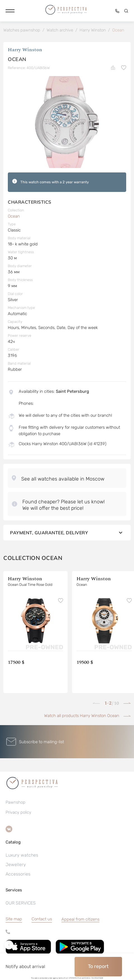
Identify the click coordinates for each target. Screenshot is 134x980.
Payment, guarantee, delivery (67, 533)
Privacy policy (18, 812)
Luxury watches (22, 855)
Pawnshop (15, 802)
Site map (14, 919)
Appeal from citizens (80, 919)
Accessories (18, 874)
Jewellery (16, 865)
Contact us (42, 919)
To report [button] (98, 966)
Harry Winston (25, 50)
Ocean (14, 216)
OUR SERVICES (21, 903)
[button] (10, 11)
